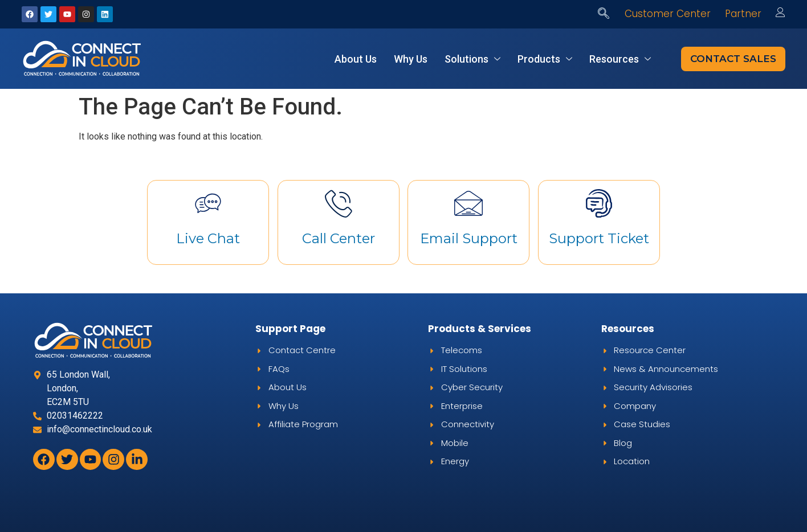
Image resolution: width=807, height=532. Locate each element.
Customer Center (668, 14)
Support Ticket (599, 238)
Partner (743, 14)
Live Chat (208, 238)
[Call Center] (339, 203)
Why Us (411, 59)
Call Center (339, 238)
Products (545, 59)
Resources (620, 59)
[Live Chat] (208, 203)
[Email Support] (468, 203)
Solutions (472, 59)
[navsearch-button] (604, 14)
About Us (356, 59)
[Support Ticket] (599, 203)
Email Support (469, 238)
